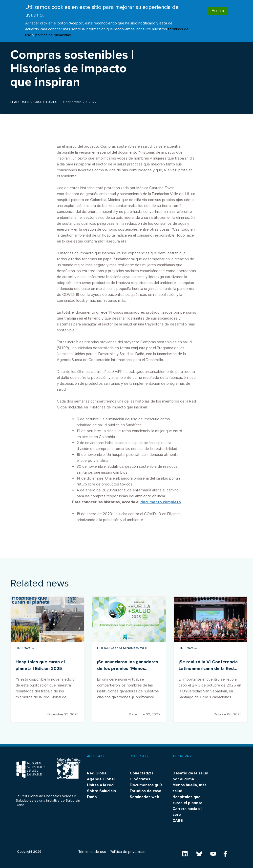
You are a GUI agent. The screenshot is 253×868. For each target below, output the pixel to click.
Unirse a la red (100, 785)
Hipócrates (140, 779)
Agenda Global (101, 779)
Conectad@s (142, 773)
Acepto (218, 11)
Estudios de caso (146, 791)
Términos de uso (92, 852)
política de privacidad (53, 35)
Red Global (97, 773)
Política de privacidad (128, 852)
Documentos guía (146, 785)
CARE (178, 821)
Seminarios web (145, 797)
